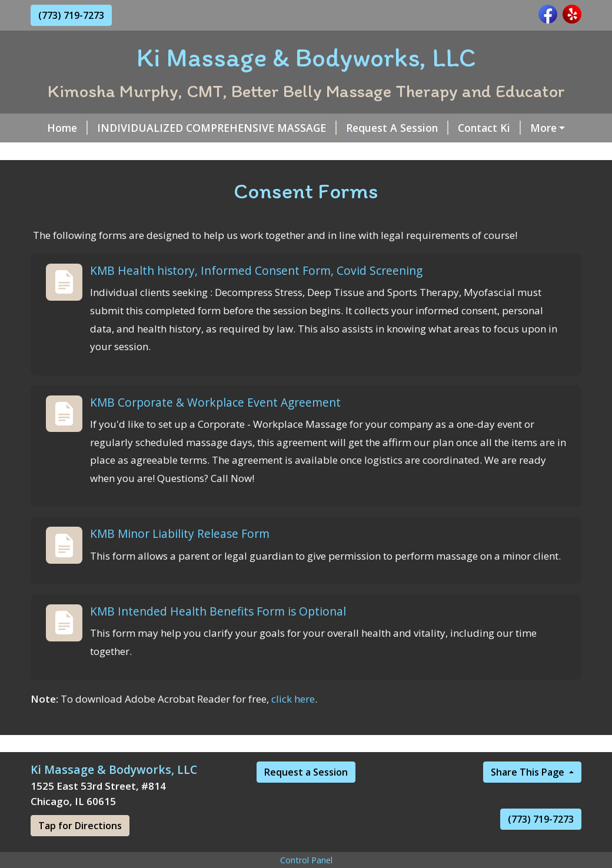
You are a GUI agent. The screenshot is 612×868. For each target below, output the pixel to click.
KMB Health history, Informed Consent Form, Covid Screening (256, 296)
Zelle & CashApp (420, 153)
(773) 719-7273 (71, 15)
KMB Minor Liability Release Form (180, 559)
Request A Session (390, 128)
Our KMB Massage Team (207, 153)
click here (293, 724)
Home (60, 128)
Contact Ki (482, 128)
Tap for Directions (80, 851)
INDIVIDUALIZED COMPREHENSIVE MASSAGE (210, 128)
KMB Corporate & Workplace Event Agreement (215, 427)
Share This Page (529, 797)
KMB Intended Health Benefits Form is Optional (218, 636)
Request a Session (306, 797)
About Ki (551, 128)
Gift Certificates (85, 153)
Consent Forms (327, 153)
